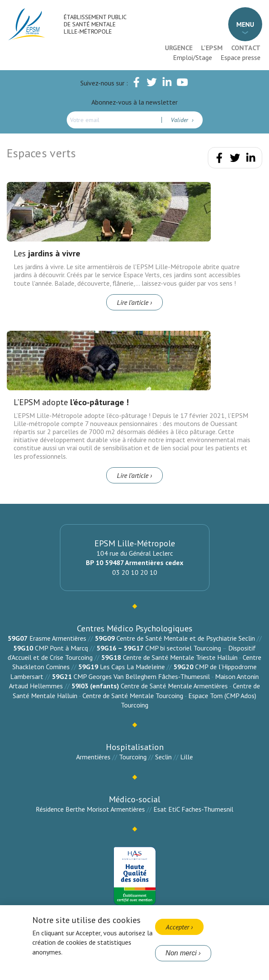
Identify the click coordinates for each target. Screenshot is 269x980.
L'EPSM (212, 48)
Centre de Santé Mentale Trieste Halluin (180, 657)
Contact (246, 48)
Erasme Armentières (58, 638)
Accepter (177, 927)
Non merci (181, 953)
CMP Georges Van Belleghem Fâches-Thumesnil (142, 676)
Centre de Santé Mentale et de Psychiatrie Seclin (186, 638)
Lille (187, 757)
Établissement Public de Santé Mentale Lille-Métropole (95, 24)
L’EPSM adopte (71, 402)
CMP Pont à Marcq (61, 648)
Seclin (163, 757)
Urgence (179, 48)
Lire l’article (133, 302)
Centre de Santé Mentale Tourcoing (133, 696)
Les (47, 253)
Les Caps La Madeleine (132, 667)
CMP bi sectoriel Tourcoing (183, 648)
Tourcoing (133, 757)
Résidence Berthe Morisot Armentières (90, 809)
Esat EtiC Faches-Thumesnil (193, 809)
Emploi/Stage (193, 57)
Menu (245, 24)
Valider (180, 120)
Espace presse (241, 57)
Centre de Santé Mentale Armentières (174, 686)
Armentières (93, 757)
